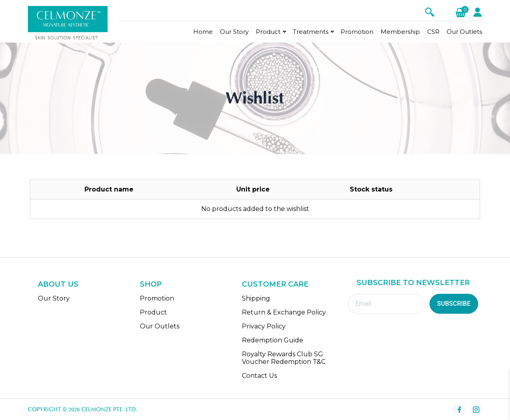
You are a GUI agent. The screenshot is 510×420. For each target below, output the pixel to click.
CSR (433, 32)
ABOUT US (58, 284)
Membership (400, 32)
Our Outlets (464, 32)
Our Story (234, 32)
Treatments (311, 32)
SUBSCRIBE (454, 304)
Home (203, 32)
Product (268, 32)
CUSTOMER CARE (275, 284)
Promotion (357, 32)
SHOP (151, 284)
